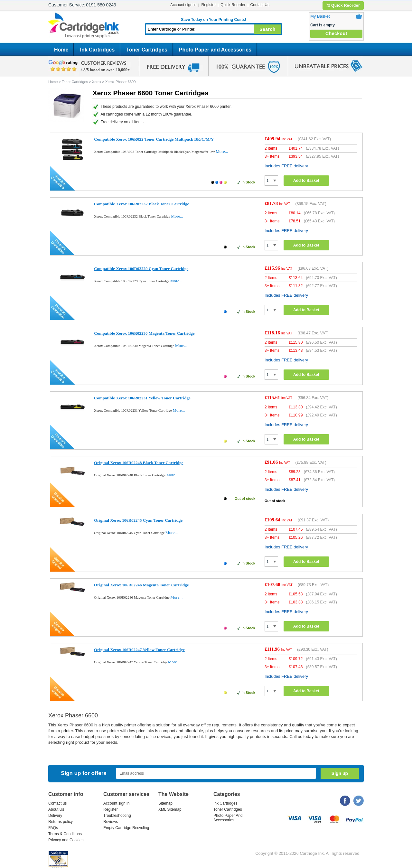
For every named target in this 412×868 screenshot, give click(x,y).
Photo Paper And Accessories (228, 818)
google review (90, 66)
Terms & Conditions (65, 834)
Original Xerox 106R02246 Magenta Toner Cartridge (141, 585)
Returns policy (61, 822)
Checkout (336, 33)
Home (61, 50)
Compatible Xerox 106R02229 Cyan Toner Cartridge (141, 269)
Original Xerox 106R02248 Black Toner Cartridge (139, 463)
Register (208, 5)
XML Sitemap (170, 809)
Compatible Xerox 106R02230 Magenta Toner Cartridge (144, 333)
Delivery (55, 816)
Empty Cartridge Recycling (126, 828)
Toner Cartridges (147, 50)
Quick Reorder (343, 5)
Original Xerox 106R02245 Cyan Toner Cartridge (138, 520)
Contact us (57, 803)
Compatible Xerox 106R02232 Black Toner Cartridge (141, 204)
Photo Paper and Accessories (215, 50)
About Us (56, 809)
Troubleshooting (117, 816)
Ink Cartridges (97, 50)
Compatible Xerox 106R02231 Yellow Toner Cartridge (142, 398)
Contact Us (260, 5)
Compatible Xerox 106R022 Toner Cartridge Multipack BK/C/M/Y (154, 139)
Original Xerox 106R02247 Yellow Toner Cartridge (139, 650)
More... (222, 151)
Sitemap (165, 803)
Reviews (111, 822)
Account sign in (183, 5)
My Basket (320, 16)
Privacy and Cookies (66, 840)
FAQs (53, 828)
